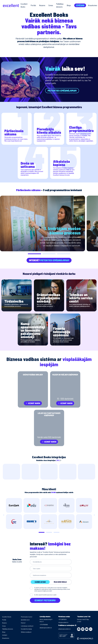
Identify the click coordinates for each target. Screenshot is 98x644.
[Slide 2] (57, 532)
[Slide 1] (49, 532)
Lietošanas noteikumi (27, 626)
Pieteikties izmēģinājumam (62, 91)
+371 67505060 (44, 625)
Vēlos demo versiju (60, 582)
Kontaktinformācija (26, 629)
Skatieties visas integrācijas (49, 460)
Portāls (33, 5)
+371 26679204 (62, 619)
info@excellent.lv (63, 622)
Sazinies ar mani (40, 582)
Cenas (51, 5)
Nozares (42, 5)
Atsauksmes (93, 5)
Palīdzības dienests (60, 5)
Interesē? (49, 260)
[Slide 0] (42, 532)
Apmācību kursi (25, 620)
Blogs (69, 5)
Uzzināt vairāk (34, 403)
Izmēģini (80, 5)
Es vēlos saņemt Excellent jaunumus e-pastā (45, 595)
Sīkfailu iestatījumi (26, 632)
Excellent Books (24, 5)
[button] (34, 254)
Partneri (23, 623)
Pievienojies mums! (27, 617)
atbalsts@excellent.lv (46, 628)
